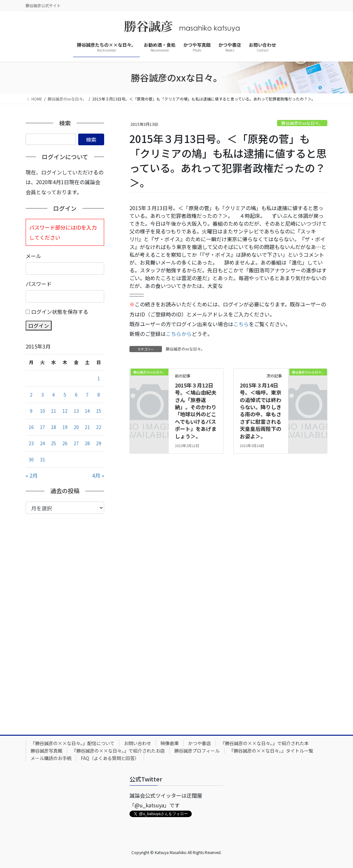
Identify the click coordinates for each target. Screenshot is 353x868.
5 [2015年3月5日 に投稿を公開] (65, 395)
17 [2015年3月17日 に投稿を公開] (43, 427)
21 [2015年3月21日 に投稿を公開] (87, 427)
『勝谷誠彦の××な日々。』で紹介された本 (265, 743)
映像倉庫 (170, 743)
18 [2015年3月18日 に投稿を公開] (54, 427)
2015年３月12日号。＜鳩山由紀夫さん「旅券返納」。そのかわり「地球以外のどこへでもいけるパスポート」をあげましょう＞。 (196, 411)
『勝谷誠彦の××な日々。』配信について (73, 743)
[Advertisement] (65, 619)
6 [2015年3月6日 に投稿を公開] (76, 395)
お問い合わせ (138, 743)
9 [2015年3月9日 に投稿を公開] (31, 411)
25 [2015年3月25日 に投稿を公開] (54, 443)
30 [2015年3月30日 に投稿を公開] (31, 459)
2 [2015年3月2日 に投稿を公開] (31, 395)
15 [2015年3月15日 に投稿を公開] (99, 411)
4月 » (98, 475)
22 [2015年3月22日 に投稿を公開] (99, 427)
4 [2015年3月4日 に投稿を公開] (54, 395)
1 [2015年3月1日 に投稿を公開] (99, 378)
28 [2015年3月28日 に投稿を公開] (87, 443)
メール (33, 256)
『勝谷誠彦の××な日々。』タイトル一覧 (271, 751)
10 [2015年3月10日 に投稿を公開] (43, 411)
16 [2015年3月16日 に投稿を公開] (31, 427)
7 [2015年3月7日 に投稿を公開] (87, 395)
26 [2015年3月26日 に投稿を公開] (65, 443)
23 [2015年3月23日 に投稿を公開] (31, 443)
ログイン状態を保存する (60, 312)
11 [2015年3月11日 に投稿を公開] (54, 411)
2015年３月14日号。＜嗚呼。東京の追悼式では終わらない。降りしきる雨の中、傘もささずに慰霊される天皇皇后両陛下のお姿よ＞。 (261, 411)
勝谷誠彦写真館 (46, 751)
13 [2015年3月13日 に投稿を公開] (76, 411)
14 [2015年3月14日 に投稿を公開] (87, 411)
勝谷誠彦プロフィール (197, 751)
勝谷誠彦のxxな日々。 (302, 123)
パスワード (39, 284)
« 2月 (32, 475)
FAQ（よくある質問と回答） (110, 758)
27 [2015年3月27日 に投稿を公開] (76, 443)
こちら (241, 324)
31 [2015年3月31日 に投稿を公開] (43, 459)
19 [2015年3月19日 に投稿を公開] (65, 427)
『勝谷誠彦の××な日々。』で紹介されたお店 (118, 751)
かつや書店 (200, 743)
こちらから (179, 334)
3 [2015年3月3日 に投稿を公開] (43, 395)
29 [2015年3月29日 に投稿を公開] (99, 443)
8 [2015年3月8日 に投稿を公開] (99, 395)
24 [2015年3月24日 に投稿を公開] (43, 443)
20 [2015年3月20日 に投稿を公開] (76, 427)
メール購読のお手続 (51, 758)
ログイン (39, 326)
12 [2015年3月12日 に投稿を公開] (65, 411)
